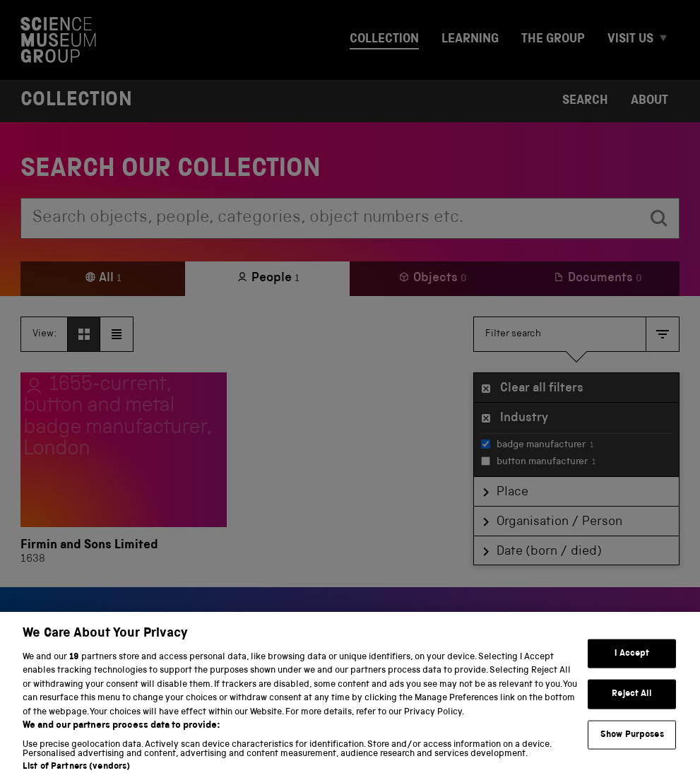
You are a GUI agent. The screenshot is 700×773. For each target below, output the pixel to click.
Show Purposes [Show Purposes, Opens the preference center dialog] (632, 744)
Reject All (632, 703)
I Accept (632, 663)
